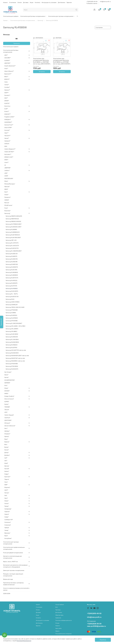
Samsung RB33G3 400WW (13, 221)
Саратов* (7, 512)
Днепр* (7, 453)
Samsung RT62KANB (12, 364)
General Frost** (9, 125)
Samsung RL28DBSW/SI (13, 232)
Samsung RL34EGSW (12, 337)
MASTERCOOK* (9, 178)
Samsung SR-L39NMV (12, 329)
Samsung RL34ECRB (12, 262)
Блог (57, 607)
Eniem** (7, 111)
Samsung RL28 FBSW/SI (13, 235)
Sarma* (6, 377)
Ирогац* (7, 466)
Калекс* (7, 471)
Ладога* (7, 479)
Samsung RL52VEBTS (12, 291)
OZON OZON (7, 594)
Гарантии (69, 2)
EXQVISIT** (8, 114)
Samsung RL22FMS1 (11, 347)
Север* (6, 517)
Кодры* (7, 474)
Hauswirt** (7, 136)
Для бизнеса (62, 2)
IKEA (6, 146)
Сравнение (58, 618)
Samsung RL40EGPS (12, 283)
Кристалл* (7, 477)
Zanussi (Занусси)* (10, 426)
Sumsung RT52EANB (12, 310)
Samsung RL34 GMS (11, 270)
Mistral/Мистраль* (10, 184)
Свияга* (7, 514)
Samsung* (40, 20)
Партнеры (58, 610)
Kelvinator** (8, 154)
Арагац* (7, 436)
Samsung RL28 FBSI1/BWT (13, 237)
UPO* (6, 412)
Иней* (6, 463)
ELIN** (6, 109)
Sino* (6, 385)
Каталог (5, 2)
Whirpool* (7, 423)
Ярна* (6, 536)
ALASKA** (7, 60)
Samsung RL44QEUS (12, 345)
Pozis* (6, 208)
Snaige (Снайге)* (9, 396)
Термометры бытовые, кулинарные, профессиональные (13, 584)
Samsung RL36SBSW (12, 272)
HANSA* (7, 200)
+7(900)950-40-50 (92, 1)
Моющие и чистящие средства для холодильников (13, 575)
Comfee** (7, 87)
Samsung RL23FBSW (12, 318)
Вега (6, 444)
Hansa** (7, 138)
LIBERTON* (7, 168)
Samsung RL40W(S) (11, 280)
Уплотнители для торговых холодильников (61, 16)
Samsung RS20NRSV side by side (15, 361)
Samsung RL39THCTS (12, 278)
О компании (13, 2)
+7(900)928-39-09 (94, 624)
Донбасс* (7, 455)
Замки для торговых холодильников (14, 570)
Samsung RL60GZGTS (12, 369)
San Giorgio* (8, 372)
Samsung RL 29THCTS (12, 243)
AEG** (6, 55)
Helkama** (7, 141)
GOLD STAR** (8, 128)
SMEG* (6, 393)
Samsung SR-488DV (11, 331)
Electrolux (7, 106)
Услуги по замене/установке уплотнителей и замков (16, 589)
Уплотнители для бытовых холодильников (33, 16)
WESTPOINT (8, 420)
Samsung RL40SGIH (11, 315)
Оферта (57, 631)
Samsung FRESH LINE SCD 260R (15, 307)
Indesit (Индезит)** (10, 149)
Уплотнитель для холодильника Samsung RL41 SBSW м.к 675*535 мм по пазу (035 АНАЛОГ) (62, 61)
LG (5, 165)
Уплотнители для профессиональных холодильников (14, 548)
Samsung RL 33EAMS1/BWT (14, 251)
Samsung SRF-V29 (11, 240)
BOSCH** (7, 79)
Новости (58, 626)
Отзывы (57, 623)
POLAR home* (8, 205)
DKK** (6, 98)
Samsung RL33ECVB (12, 254)
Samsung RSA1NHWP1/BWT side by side (17, 356)
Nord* (6, 192)
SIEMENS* (7, 383)
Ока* (6, 495)
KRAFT (6, 160)
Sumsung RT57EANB (12, 321)
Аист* (6, 428)
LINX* (6, 173)
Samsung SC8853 (11, 313)
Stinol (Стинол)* (9, 399)
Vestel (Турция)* (9, 415)
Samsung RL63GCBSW (12, 342)
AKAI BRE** (8, 58)
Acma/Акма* (8, 538)
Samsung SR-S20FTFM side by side (16, 350)
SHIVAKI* (7, 391)
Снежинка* (8, 525)
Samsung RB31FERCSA (12, 219)
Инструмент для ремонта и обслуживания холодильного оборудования (15, 566)
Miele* (6, 181)
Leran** (6, 162)
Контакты (37, 2)
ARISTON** (7, 63)
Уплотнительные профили (11, 16)
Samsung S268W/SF (12, 305)
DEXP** (6, 93)
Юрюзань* (7, 533)
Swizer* (7, 404)
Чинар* (6, 530)
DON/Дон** (8, 119)
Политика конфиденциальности (64, 620)
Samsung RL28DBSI (11, 229)
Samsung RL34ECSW (12, 264)
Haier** (6, 133)
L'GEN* (6, 176)
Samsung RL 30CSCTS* (12, 246)
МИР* (6, 485)
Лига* (6, 482)
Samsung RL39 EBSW (12, 334)
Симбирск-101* (9, 520)
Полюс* (7, 503)
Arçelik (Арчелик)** (10, 66)
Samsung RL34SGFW (12, 267)
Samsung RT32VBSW (12, 366)
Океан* (6, 501)
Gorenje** (7, 130)
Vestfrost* (7, 418)
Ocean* (6, 195)
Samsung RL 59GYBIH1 (12, 339)
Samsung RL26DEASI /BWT (14, 227)
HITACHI (7, 144)
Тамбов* (7, 528)
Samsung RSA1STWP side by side (15, 358)
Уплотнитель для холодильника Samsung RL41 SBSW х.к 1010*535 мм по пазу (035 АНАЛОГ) (42, 61)
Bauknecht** (8, 74)
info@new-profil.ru (105, 1)
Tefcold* (7, 410)
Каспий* (7, 469)
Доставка (26, 2)
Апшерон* (7, 434)
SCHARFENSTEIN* (10, 380)
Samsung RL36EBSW (12, 275)
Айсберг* (7, 431)
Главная (5, 20)
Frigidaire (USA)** (9, 117)
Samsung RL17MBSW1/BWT (14, 224)
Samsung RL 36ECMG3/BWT (14, 323)
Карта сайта (58, 628)
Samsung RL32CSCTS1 (12, 248)
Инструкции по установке (49, 2)
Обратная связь (59, 615)
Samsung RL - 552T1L (12, 294)
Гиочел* (7, 450)
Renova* (7, 203)
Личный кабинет (60, 605)
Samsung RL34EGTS (11, 256)
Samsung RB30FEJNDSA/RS (14, 216)
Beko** (6, 77)
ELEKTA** (7, 103)
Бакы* (6, 439)
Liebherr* (7, 170)
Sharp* (6, 388)
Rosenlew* (7, 211)
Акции (32, 2)
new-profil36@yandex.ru (96, 626)
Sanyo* (6, 375)
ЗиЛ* (6, 458)
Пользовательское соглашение (63, 634)
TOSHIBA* (7, 407)
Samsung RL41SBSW (12, 288)
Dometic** (7, 95)
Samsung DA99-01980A (13, 302)
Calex (6, 82)
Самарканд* (8, 509)
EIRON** (7, 101)
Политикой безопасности (24, 641)
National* (7, 187)
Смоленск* (8, 522)
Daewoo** (7, 90)
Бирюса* (7, 442)
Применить (17, 43)
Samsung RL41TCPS (11, 286)
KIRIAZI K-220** (9, 157)
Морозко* (7, 487)
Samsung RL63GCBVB (12, 353)
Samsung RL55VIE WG (12, 297)
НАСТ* (6, 490)
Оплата (20, 2)
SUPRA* (7, 402)
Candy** (7, 85)
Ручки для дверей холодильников (13, 553)
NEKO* (6, 189)
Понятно (103, 640)
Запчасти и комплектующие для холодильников (12, 557)
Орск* (6, 498)
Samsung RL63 (10, 299)
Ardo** (6, 68)
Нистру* (7, 493)
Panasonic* (8, 197)
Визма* (6, 447)
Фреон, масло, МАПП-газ (10, 562)
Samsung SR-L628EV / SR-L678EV (16, 326)
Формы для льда (8, 579)
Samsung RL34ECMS (12, 259)
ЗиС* (6, 461)
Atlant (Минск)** (9, 71)
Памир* (7, 506)
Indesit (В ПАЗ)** (9, 152)
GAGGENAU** (8, 122)
